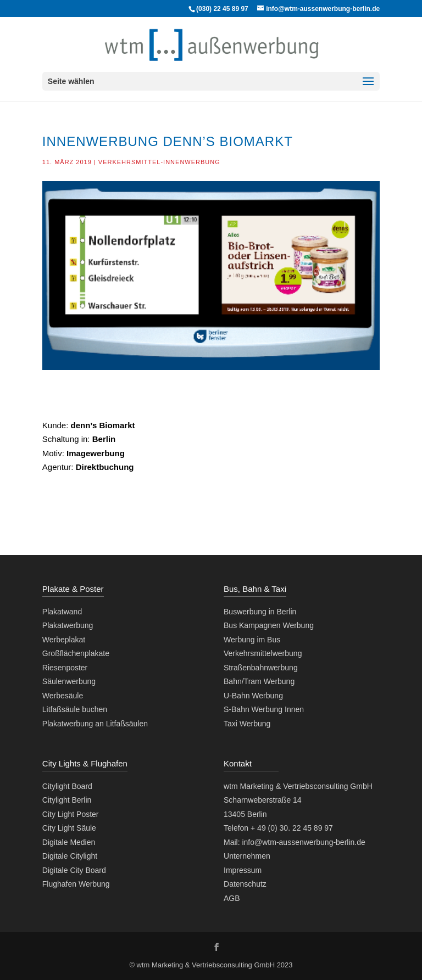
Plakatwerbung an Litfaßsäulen (95, 724)
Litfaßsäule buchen (75, 709)
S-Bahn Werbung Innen (264, 709)
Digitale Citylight (70, 856)
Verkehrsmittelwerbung (263, 653)
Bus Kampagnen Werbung (269, 625)
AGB (232, 898)
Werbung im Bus (252, 640)
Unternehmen (247, 856)
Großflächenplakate (76, 653)
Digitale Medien (69, 842)
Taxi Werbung (247, 724)
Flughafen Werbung (76, 884)
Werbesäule (63, 696)
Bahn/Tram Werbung (259, 681)
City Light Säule (69, 828)
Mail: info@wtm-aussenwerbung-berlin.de (295, 842)
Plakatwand (62, 612)
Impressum (243, 870)
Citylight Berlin (67, 800)
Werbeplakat (64, 640)
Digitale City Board (74, 870)
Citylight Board (67, 786)
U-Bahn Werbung (253, 696)
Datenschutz (245, 884)
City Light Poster (71, 814)
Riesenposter (65, 668)
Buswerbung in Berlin (260, 612)
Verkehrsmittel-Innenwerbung (159, 162)
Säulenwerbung (69, 681)
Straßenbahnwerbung (261, 668)
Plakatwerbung (68, 625)
